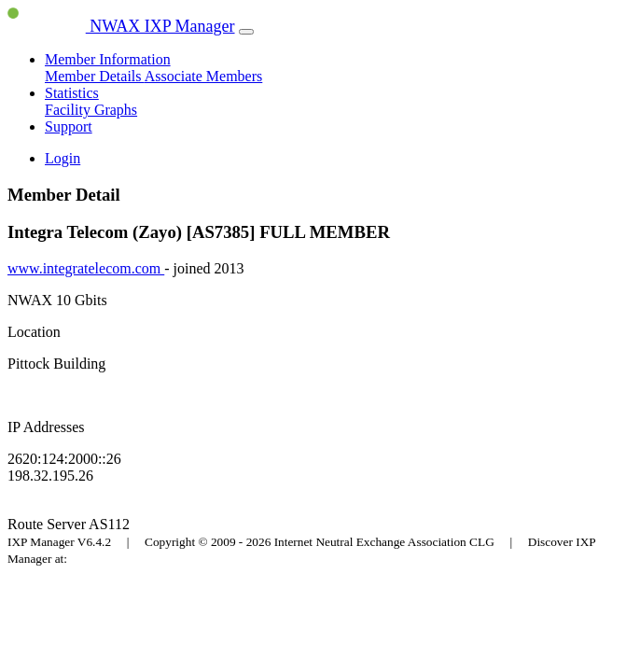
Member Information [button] (108, 59)
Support (69, 126)
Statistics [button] (72, 93)
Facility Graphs (91, 110)
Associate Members (204, 76)
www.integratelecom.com (86, 268)
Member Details (95, 76)
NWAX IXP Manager (121, 26)
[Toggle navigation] (246, 32)
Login (63, 158)
